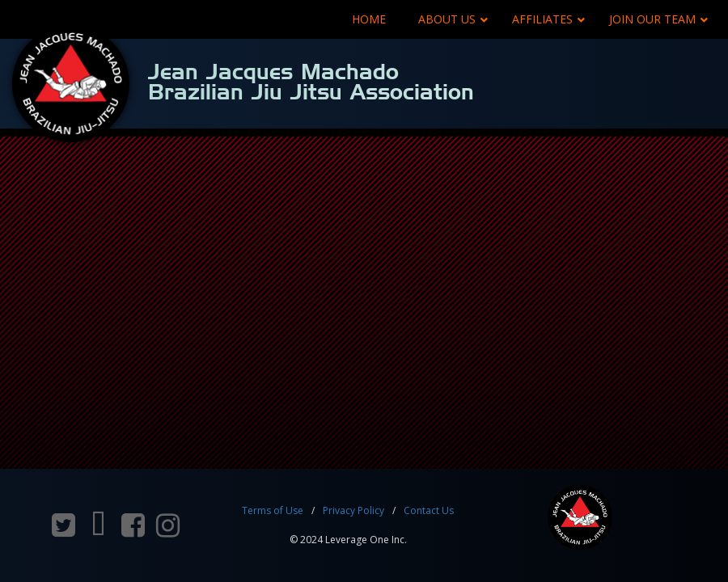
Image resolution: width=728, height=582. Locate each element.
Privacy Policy (353, 510)
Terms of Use (273, 510)
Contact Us (429, 510)
